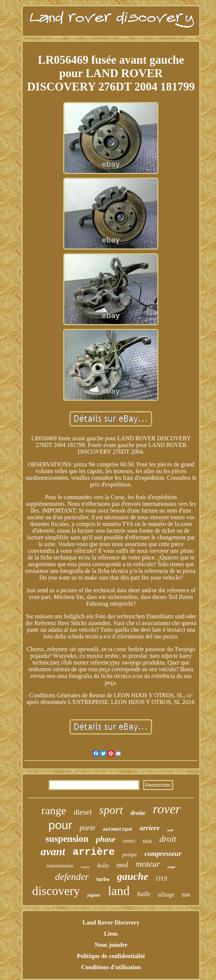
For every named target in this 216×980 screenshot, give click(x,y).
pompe (130, 854)
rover (167, 809)
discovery (56, 891)
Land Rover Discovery (111, 922)
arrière (94, 852)
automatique (117, 830)
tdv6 (147, 841)
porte (87, 828)
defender (72, 877)
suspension (67, 839)
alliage (166, 895)
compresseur (163, 854)
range (54, 810)
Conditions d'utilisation (111, 967)
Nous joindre (111, 945)
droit (168, 839)
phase (106, 839)
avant (53, 851)
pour (60, 825)
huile (144, 894)
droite (138, 813)
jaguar (94, 895)
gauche (133, 876)
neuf (122, 865)
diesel (83, 812)
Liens (111, 934)
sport (111, 810)
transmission (60, 866)
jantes (129, 841)
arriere (150, 828)
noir (170, 830)
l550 (186, 895)
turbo (103, 879)
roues (85, 867)
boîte (103, 865)
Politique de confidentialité (111, 956)
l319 (161, 878)
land (119, 891)
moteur (148, 864)
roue (171, 867)
